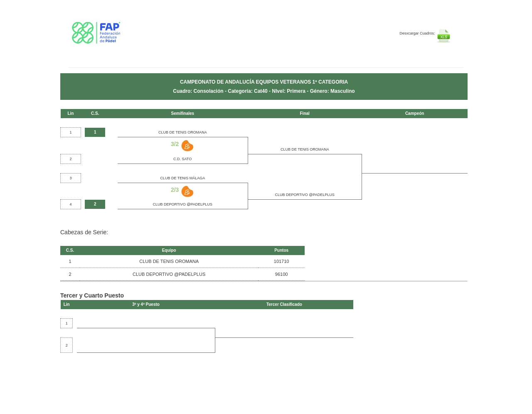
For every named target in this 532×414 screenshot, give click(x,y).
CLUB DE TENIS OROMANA (183, 132)
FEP (119, 37)
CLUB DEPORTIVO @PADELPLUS (305, 195)
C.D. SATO (182, 159)
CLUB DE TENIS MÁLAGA (182, 178)
